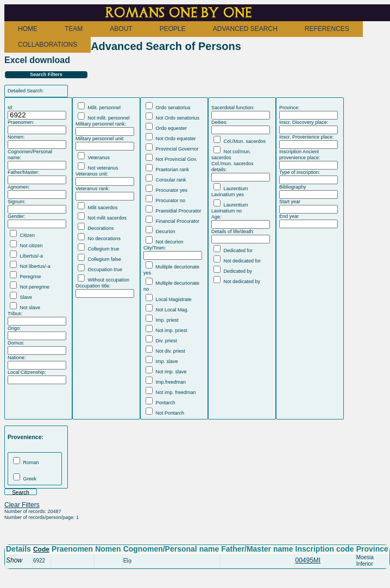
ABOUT (121, 29)
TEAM (74, 29)
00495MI (308, 560)
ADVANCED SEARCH (245, 29)
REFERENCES (327, 29)
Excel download (37, 60)
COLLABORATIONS (48, 45)
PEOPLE (173, 29)
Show (14, 560)
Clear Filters (22, 505)
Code (41, 549)
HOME (28, 29)
